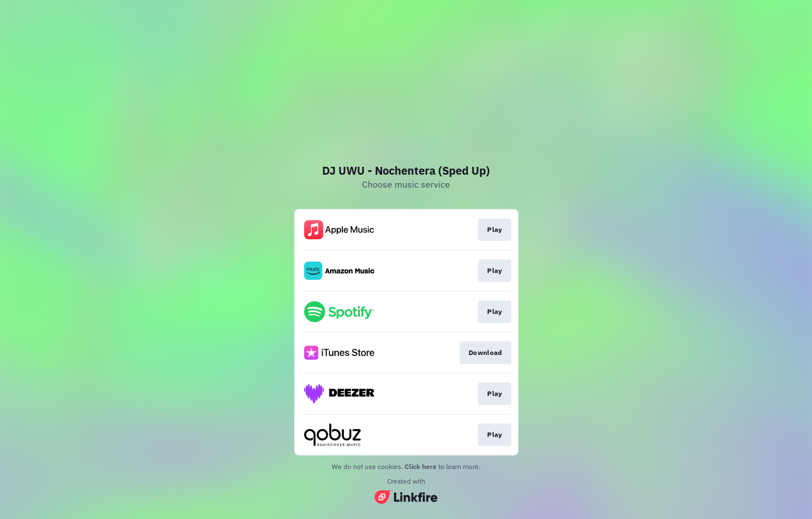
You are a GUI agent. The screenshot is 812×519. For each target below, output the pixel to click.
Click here (421, 466)
